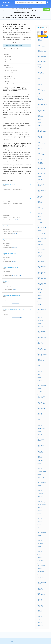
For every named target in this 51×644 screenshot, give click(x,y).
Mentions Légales (30, 641)
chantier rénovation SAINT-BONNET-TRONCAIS (42, 503)
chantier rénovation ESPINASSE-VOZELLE (42, 470)
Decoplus (14, 289)
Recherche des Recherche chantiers (24, 9)
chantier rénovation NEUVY (41, 248)
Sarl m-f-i (14, 261)
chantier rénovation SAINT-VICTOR (41, 196)
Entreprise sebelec (16, 192)
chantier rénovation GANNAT (42, 85)
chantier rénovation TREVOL (42, 226)
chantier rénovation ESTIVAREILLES (41, 421)
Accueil (13, 9)
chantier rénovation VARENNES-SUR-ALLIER (41, 110)
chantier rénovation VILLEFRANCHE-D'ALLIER (41, 290)
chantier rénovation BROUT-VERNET (42, 331)
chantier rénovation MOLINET (42, 337)
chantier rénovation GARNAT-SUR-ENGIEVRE (42, 570)
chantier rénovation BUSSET (42, 532)
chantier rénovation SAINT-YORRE (41, 144)
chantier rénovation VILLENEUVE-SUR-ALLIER (41, 414)
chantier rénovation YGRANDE (40, 520)
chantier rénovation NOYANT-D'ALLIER (42, 582)
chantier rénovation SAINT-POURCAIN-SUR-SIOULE (41, 91)
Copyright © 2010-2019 (14, 641)
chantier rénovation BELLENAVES (40, 390)
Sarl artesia (14, 234)
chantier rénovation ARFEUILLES (40, 588)
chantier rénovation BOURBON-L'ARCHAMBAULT (41, 162)
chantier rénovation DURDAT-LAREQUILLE (42, 283)
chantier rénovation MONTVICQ (40, 599)
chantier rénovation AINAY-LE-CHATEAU (41, 361)
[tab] (17, 185)
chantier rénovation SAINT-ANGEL (41, 553)
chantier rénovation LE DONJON (40, 373)
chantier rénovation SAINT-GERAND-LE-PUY (41, 402)
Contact (38, 641)
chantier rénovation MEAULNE (40, 509)
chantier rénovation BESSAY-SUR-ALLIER (42, 272)
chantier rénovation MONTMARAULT (41, 243)
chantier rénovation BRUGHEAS (40, 297)
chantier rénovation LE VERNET (40, 209)
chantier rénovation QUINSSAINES (40, 319)
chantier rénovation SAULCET (42, 547)
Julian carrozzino (15, 303)
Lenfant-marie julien (16, 275)
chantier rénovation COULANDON (40, 542)
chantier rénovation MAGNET (42, 536)
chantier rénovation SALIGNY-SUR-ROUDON (42, 476)
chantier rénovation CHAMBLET (40, 379)
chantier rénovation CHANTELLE (40, 342)
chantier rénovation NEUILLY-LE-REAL (42, 266)
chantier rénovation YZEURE (42, 61)
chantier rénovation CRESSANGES (40, 624)
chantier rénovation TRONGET (42, 464)
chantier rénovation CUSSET (42, 56)
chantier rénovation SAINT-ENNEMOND (41, 605)
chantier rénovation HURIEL (42, 168)
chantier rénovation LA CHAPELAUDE (41, 439)
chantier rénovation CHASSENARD (40, 451)
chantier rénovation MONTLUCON (40, 41)
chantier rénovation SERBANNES (40, 559)
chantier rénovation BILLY (41, 514)
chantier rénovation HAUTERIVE (40, 367)
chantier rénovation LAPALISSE (40, 124)
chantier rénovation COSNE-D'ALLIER (42, 184)
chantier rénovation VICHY (41, 46)
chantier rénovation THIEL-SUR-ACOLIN (41, 396)
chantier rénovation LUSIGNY (42, 237)
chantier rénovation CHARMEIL (40, 618)
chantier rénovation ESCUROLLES (40, 576)
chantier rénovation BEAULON (40, 221)
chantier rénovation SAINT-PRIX (41, 526)
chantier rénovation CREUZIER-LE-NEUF (42, 427)
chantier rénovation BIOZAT (42, 564)
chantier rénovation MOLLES (42, 482)
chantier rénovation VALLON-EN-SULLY (42, 215)
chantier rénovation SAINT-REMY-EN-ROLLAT (41, 232)
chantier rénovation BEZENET (42, 385)
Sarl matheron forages (17, 317)
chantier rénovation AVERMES (42, 104)
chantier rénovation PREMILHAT (40, 178)
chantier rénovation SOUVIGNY (40, 203)
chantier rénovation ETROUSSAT (40, 612)
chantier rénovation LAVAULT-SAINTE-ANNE (42, 325)
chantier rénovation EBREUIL (42, 309)
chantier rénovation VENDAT (42, 173)
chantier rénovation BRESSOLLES (40, 433)
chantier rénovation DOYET (41, 313)
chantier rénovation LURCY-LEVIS (42, 190)
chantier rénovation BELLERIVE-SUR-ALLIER (41, 73)
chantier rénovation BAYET (41, 594)
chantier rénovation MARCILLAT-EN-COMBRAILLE (41, 458)
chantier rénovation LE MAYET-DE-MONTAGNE (40, 255)
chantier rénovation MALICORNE (40, 492)
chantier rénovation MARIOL (42, 497)
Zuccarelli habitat (16, 220)
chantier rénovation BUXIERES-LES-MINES (42, 348)
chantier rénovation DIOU (41, 261)
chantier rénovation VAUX (41, 408)
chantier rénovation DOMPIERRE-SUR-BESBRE (41, 137)
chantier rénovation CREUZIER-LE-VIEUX (42, 130)
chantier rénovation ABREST (42, 149)
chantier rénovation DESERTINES (40, 98)
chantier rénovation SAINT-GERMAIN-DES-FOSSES (41, 117)
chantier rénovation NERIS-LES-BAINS (41, 155)
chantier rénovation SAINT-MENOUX (41, 445)
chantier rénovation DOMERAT (40, 66)
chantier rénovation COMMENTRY (40, 80)
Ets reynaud (14, 248)
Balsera (14, 206)
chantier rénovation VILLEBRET (40, 303)
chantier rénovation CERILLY (42, 278)
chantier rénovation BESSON (42, 486)
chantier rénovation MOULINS (42, 51)
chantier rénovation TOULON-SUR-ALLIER (42, 354)
